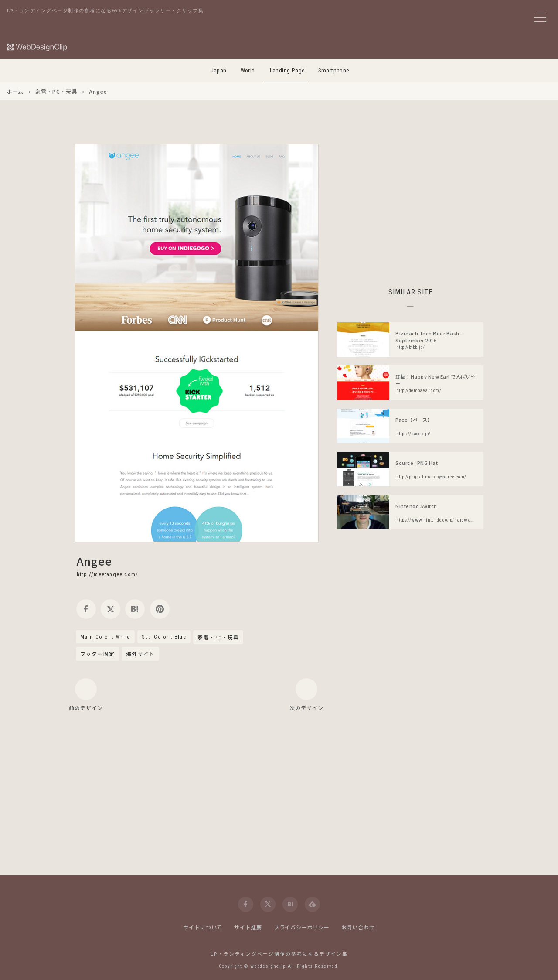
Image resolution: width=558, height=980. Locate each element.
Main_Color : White (105, 637)
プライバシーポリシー (302, 927)
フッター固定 (97, 654)
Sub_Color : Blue (164, 637)
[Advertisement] (410, 205)
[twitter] (111, 609)
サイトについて (203, 927)
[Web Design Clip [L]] (37, 47)
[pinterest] (160, 609)
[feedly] (312, 904)
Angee (94, 561)
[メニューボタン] (540, 18)
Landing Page (288, 70)
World (248, 70)
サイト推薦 (248, 927)
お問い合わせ (358, 927)
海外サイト (140, 654)
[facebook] (86, 609)
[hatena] (135, 609)
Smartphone (334, 70)
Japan (219, 70)
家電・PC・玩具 (218, 638)
